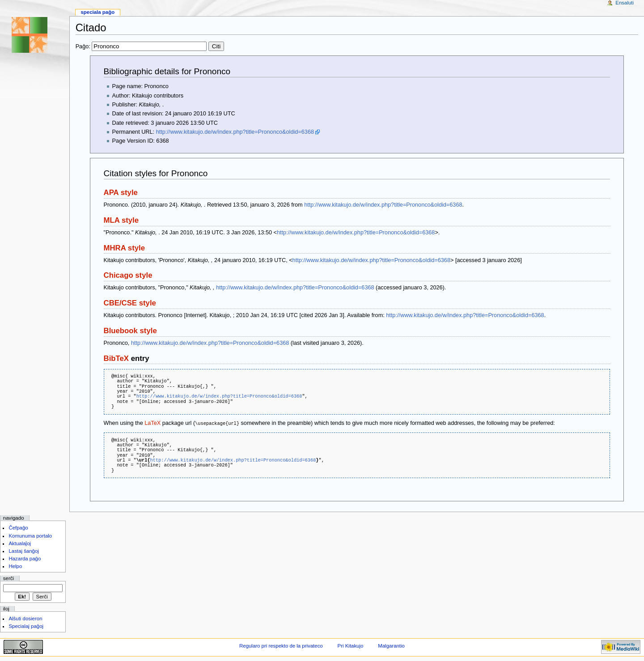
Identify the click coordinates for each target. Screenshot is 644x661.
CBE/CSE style (130, 303)
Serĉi (8, 578)
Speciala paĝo (97, 12)
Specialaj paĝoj (26, 626)
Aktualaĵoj (20, 543)
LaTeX (153, 423)
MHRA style (124, 248)
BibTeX (116, 358)
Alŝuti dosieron (25, 618)
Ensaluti (625, 3)
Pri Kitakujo (351, 645)
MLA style (121, 220)
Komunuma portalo (30, 535)
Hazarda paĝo (25, 558)
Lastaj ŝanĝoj (24, 551)
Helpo (15, 566)
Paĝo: (150, 47)
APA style (121, 193)
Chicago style (128, 275)
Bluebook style (130, 331)
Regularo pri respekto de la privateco (281, 645)
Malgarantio (391, 645)
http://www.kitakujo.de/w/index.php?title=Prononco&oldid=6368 (235, 132)
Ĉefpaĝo (18, 527)
